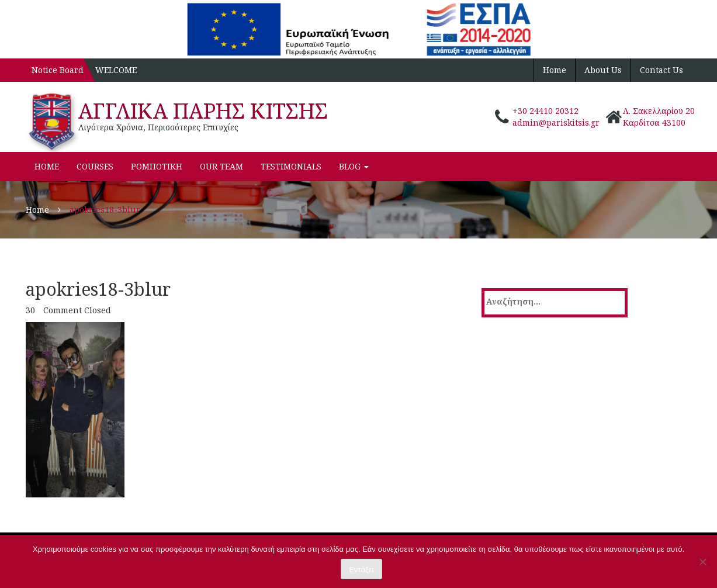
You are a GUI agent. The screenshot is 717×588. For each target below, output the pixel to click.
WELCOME (116, 70)
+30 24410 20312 (545, 111)
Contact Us (661, 70)
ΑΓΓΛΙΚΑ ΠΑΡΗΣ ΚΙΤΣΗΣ (203, 111)
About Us (603, 70)
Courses (95, 166)
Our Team (221, 166)
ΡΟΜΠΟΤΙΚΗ (157, 166)
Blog (354, 166)
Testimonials (291, 166)
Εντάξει (361, 570)
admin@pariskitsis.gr (556, 122)
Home (555, 70)
